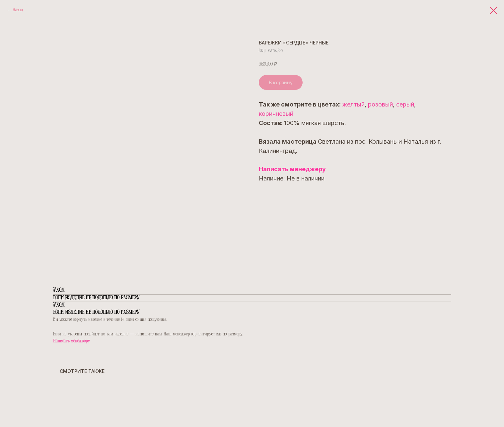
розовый (380, 104)
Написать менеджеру (292, 169)
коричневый (276, 114)
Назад (18, 10)
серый (405, 104)
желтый (353, 104)
